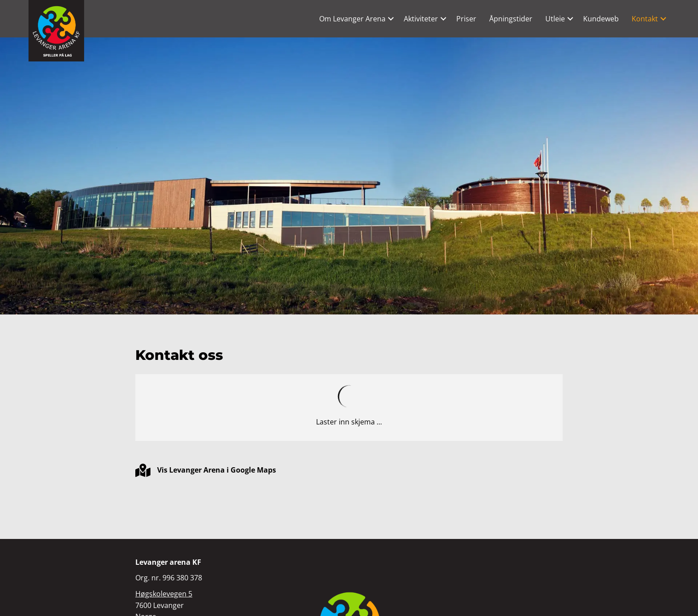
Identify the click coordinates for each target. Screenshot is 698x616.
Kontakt (645, 19)
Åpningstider (511, 19)
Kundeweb (601, 19)
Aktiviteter (421, 19)
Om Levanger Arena (352, 19)
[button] (391, 19)
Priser (466, 19)
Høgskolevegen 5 (164, 594)
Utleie (555, 19)
